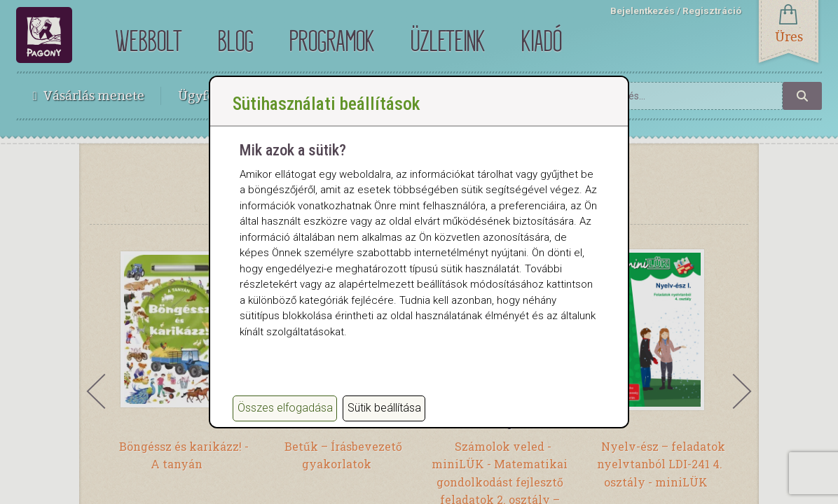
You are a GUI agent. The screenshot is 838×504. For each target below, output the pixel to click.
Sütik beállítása (384, 408)
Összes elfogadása (285, 408)
